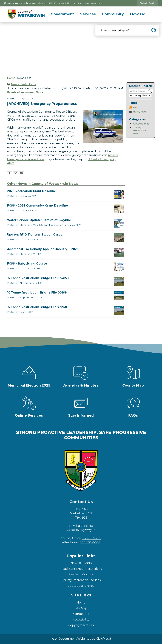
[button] (154, 30)
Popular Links (81, 556)
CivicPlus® (104, 639)
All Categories (141, 124)
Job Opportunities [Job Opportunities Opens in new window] (81, 586)
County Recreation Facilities (81, 580)
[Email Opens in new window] (21, 174)
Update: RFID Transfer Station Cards (35, 235)
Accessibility (81, 620)
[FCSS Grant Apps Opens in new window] (119, 209)
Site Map (81, 608)
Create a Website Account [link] (20, 3)
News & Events (81, 563)
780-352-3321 (92, 538)
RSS (135, 107)
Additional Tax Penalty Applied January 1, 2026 (43, 249)
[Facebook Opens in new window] (10, 174)
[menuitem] (62, 14)
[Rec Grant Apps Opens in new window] (119, 194)
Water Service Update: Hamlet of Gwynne (39, 220)
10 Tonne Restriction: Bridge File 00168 (37, 293)
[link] (148, 3)
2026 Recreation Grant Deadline (32, 191)
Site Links (81, 595)
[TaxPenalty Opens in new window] (119, 252)
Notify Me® (140, 112)
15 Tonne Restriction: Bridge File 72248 (37, 307)
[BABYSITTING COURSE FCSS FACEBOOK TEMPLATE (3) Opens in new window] (119, 267)
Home (11, 78)
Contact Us (81, 614)
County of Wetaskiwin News (140, 130)
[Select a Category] (140, 95)
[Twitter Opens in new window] (15, 174)
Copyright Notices (81, 625)
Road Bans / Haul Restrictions (81, 569)
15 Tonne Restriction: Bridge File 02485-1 (38, 278)
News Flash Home (24, 84)
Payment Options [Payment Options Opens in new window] (81, 574)
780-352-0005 (90, 542)
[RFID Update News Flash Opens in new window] (119, 238)
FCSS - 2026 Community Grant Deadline (38, 206)
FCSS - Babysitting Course (27, 264)
